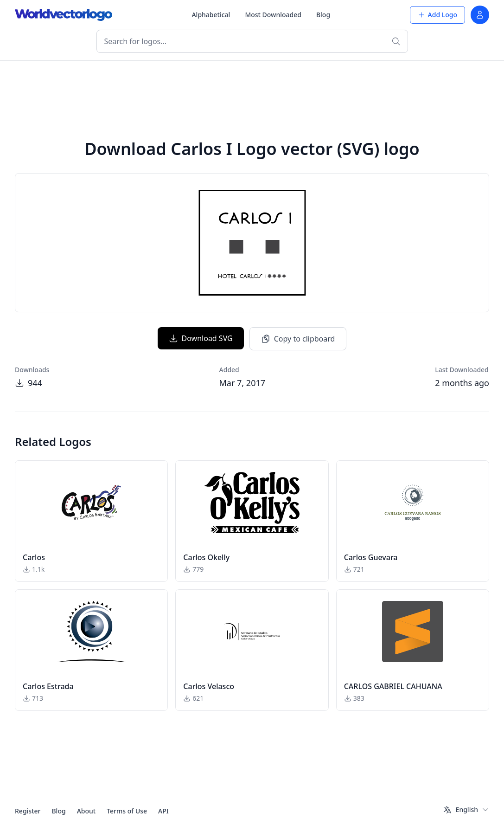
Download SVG (201, 338)
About (86, 811)
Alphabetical (211, 15)
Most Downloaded (273, 15)
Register (28, 811)
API (163, 811)
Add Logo (437, 15)
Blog (323, 15)
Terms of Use (127, 811)
